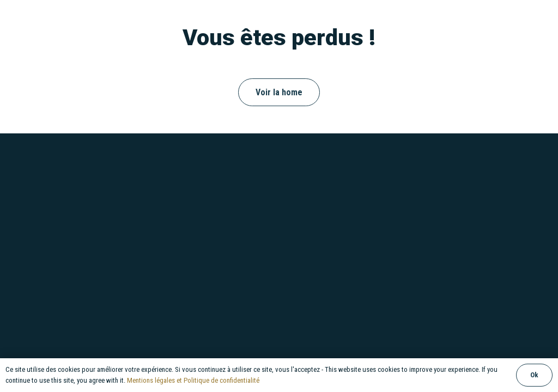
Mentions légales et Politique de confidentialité (193, 380)
